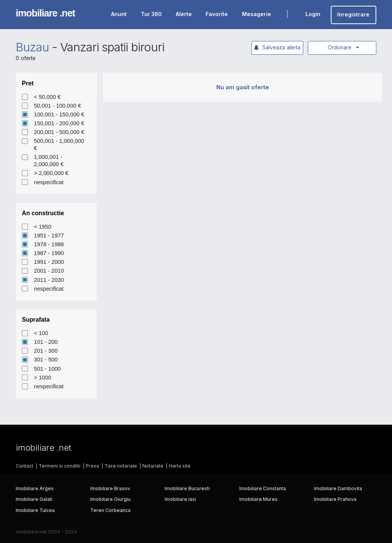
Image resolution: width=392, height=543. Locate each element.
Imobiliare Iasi (180, 499)
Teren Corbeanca (110, 510)
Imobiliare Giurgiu (110, 499)
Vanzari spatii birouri (112, 47)
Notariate (153, 466)
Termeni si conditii (60, 466)
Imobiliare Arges (35, 488)
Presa (92, 466)
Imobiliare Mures (258, 499)
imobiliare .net (45, 13)
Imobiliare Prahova (335, 499)
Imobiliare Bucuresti (187, 488)
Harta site (180, 466)
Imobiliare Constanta (263, 488)
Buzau (32, 47)
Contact (24, 466)
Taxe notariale (121, 466)
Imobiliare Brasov (110, 488)
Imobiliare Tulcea (35, 510)
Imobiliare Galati (34, 499)
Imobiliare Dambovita (338, 488)
